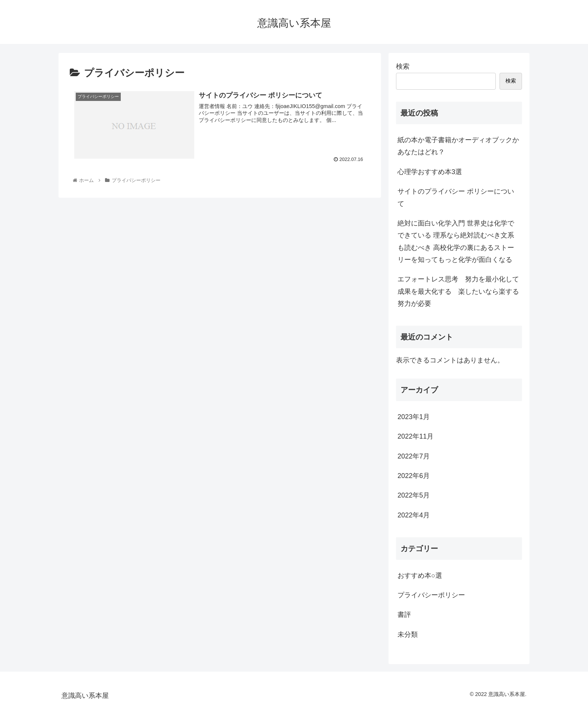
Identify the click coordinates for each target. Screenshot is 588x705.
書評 (404, 615)
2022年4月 (414, 515)
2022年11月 (415, 436)
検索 (403, 66)
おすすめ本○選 (420, 576)
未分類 (408, 634)
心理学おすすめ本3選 (430, 172)
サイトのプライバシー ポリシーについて (456, 197)
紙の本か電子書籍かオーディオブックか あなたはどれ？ (458, 146)
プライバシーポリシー (431, 595)
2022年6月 (414, 476)
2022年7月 (414, 456)
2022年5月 (414, 495)
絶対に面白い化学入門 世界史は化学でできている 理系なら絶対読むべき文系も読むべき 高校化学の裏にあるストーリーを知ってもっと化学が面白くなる (456, 241)
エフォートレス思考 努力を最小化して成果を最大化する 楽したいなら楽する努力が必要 (458, 291)
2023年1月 (414, 417)
